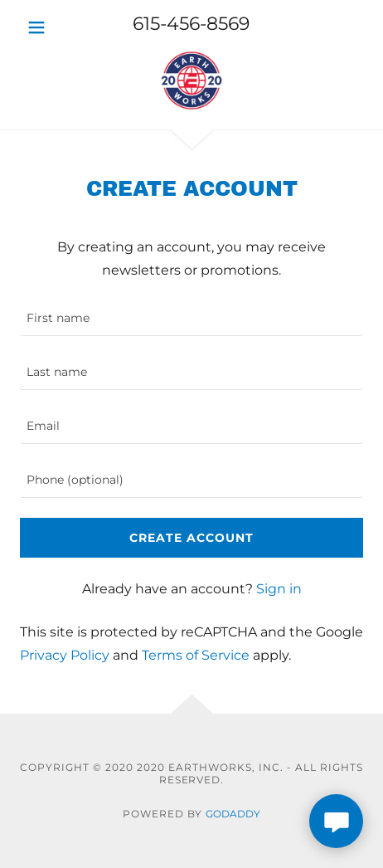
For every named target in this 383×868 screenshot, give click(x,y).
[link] (191, 83)
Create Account (191, 538)
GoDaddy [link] (233, 814)
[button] (47, 27)
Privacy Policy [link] (65, 655)
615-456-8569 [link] (191, 24)
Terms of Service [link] (196, 655)
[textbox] (191, 319)
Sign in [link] (279, 589)
